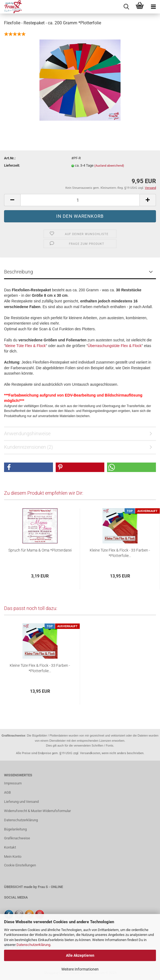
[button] (29, 467)
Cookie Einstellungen (20, 865)
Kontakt (10, 847)
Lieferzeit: (12, 165)
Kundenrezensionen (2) (29, 447)
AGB (7, 792)
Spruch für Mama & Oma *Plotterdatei (40, 550)
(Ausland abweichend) (109, 166)
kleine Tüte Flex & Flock (26, 346)
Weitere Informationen (80, 969)
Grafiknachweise (17, 838)
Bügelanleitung (15, 829)
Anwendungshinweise (27, 433)
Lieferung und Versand (21, 802)
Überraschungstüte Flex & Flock (115, 346)
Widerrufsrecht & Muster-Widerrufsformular (37, 811)
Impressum (13, 783)
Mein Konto (13, 857)
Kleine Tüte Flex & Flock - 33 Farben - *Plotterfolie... (120, 553)
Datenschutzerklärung (33, 945)
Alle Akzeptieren (80, 955)
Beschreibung (19, 272)
